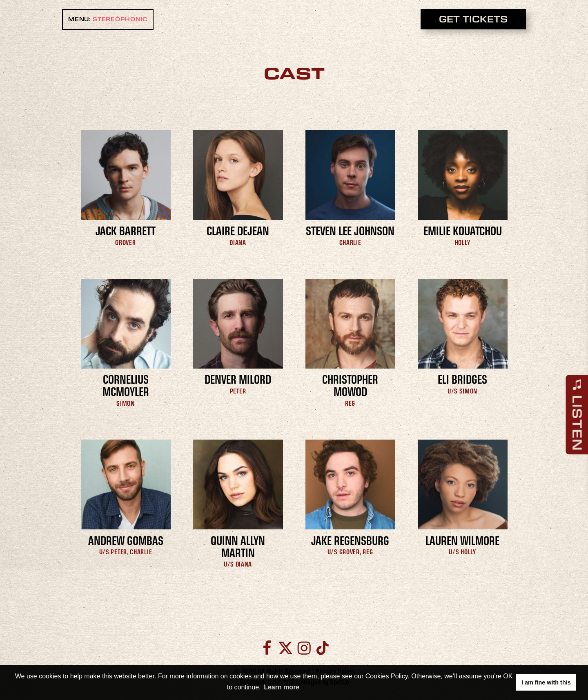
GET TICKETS (473, 19)
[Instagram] (304, 648)
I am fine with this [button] (546, 682)
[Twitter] (286, 648)
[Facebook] (267, 648)
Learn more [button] (282, 687)
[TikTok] (321, 648)
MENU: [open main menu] (108, 19)
